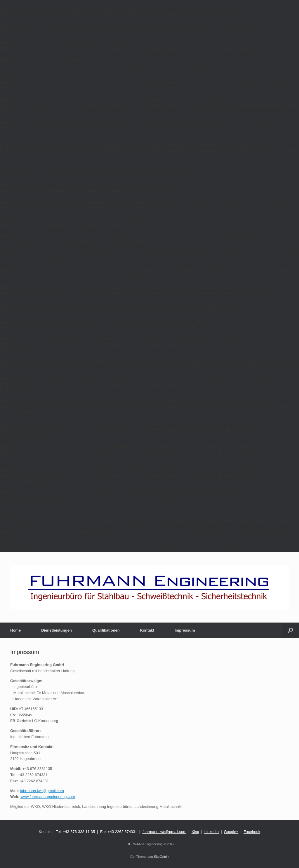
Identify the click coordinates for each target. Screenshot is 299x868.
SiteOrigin (161, 857)
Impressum (185, 630)
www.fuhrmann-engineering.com (48, 797)
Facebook (252, 832)
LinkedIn (212, 832)
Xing (195, 832)
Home (15, 630)
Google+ (231, 832)
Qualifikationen (106, 630)
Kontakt (147, 630)
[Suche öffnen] (290, 630)
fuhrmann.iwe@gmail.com (42, 791)
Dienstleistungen (57, 630)
